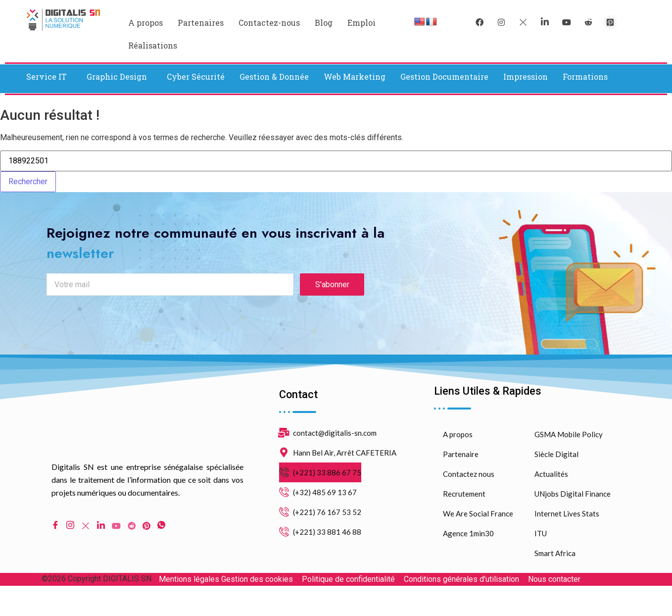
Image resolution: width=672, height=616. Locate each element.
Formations (585, 77)
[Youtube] (116, 543)
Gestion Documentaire (444, 77)
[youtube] (567, 22)
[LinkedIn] (545, 22)
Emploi (361, 23)
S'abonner (332, 302)
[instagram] (501, 22)
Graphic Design (117, 77)
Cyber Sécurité (196, 77)
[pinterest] (610, 22)
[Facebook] (480, 22)
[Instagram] (70, 543)
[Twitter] (523, 22)
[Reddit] (132, 543)
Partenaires (201, 23)
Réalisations (153, 45)
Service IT (47, 77)
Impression (526, 77)
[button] (49, 77)
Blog (324, 23)
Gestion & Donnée (274, 77)
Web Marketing (355, 77)
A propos (145, 23)
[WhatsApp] (161, 543)
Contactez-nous (269, 23)
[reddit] (588, 22)
